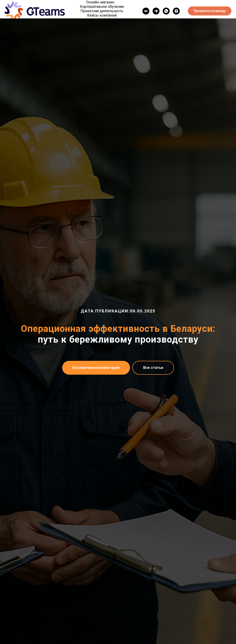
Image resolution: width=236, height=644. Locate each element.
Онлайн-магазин (100, 2)
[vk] (146, 11)
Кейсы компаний (102, 15)
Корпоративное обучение (102, 7)
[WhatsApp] (166, 11)
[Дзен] (176, 11)
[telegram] (156, 11)
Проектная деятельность (102, 11)
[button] (210, 11)
